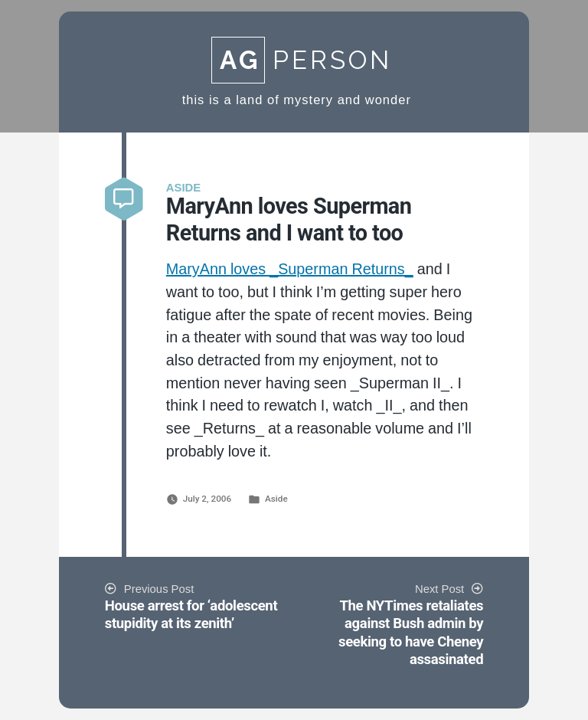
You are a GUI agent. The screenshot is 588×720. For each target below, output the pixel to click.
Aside (276, 499)
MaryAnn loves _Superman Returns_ (290, 270)
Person (302, 60)
